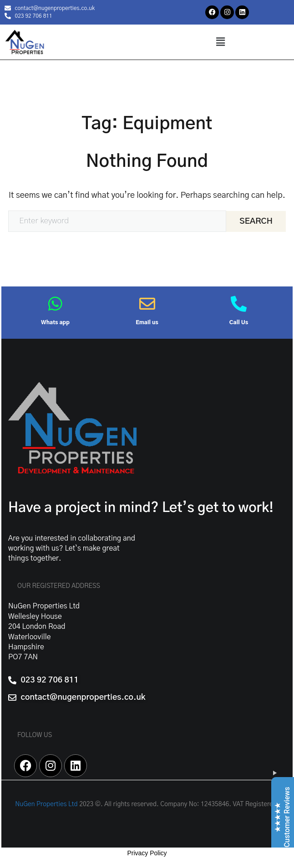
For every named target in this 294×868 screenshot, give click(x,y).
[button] (220, 42)
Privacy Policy (147, 853)
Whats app (55, 322)
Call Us (239, 322)
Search (256, 221)
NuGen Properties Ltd (46, 804)
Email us (147, 322)
